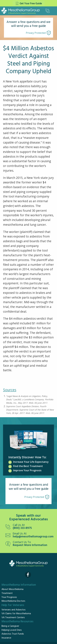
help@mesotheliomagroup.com (33, 537)
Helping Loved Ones (12, 630)
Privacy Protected (36, 33)
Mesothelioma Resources (17, 622)
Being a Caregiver (10, 626)
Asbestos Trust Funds (13, 634)
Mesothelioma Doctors (13, 601)
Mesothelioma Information (19, 585)
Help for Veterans (13, 605)
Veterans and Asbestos (14, 610)
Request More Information (30, 545)
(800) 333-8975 (22, 528)
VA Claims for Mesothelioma (16, 614)
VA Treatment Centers (13, 618)
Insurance (6, 638)
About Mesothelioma (12, 589)
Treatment (7, 593)
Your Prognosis (9, 597)
